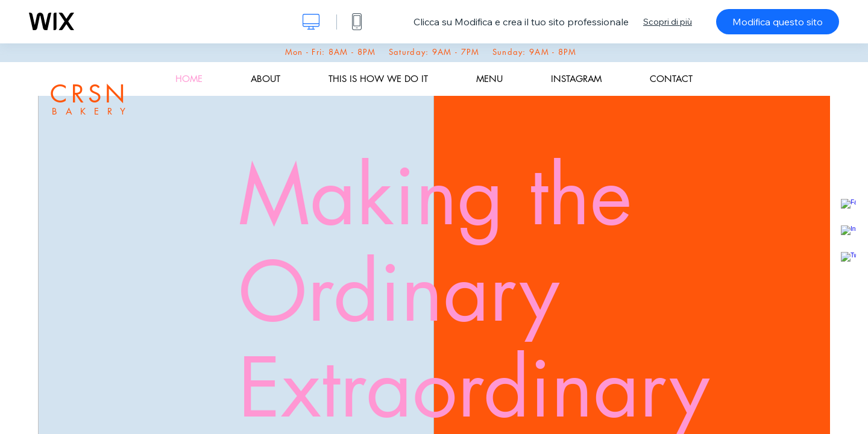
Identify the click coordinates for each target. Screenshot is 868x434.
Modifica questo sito (778, 22)
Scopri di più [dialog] (668, 22)
